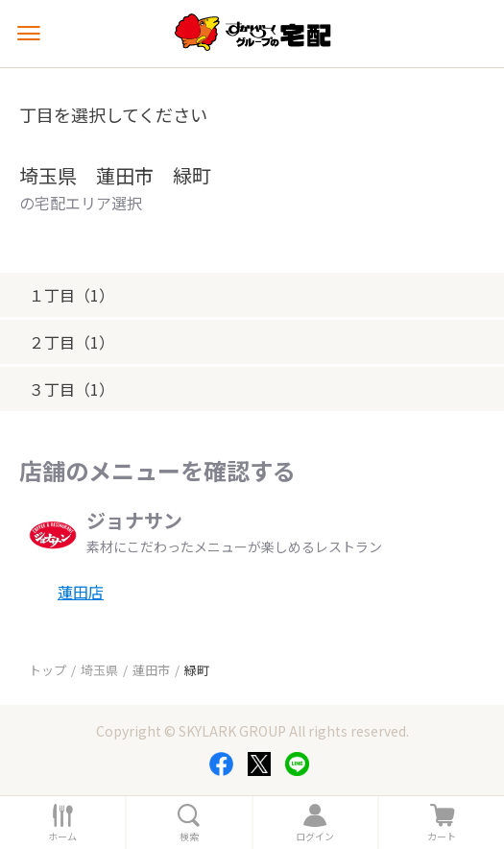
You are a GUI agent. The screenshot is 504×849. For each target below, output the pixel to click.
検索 (189, 837)
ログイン (315, 837)
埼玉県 (99, 670)
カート (442, 837)
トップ (48, 670)
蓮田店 (81, 592)
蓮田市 (151, 670)
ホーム (62, 837)
